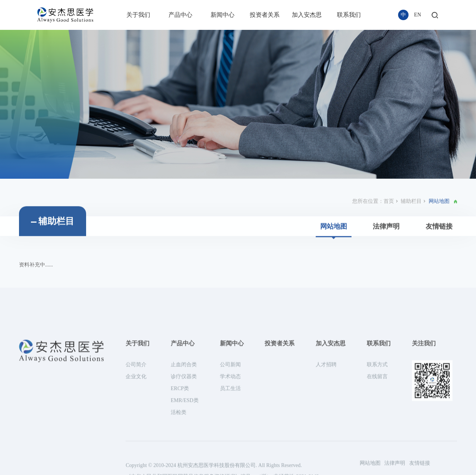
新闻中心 (223, 15)
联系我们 (349, 15)
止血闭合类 (184, 422)
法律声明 (386, 244)
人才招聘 (326, 422)
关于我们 (138, 15)
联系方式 (377, 422)
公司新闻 (230, 422)
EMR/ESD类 (185, 458)
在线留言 (377, 434)
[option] (238, 104)
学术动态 (230, 434)
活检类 (179, 470)
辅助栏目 (411, 218)
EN (418, 15)
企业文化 (136, 434)
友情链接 (439, 244)
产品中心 (180, 15)
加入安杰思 (307, 15)
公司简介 (136, 422)
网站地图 (334, 244)
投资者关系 (265, 15)
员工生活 (230, 446)
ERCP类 (180, 446)
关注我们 (424, 401)
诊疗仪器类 (184, 434)
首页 (389, 218)
